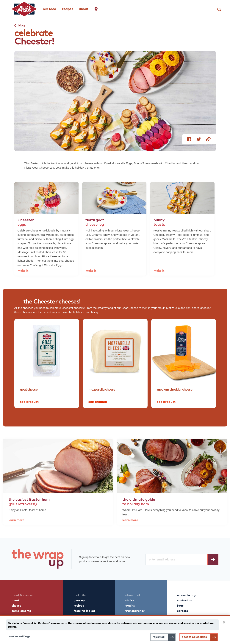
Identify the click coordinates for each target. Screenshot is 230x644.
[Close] (224, 622)
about (84, 9)
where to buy (186, 595)
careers (182, 611)
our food (50, 9)
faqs (180, 605)
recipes (68, 9)
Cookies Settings (19, 636)
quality (130, 605)
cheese (16, 605)
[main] (115, 629)
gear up (79, 600)
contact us (184, 600)
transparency (135, 611)
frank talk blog (84, 611)
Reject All (159, 637)
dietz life (80, 595)
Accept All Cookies (194, 637)
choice (130, 600)
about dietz (134, 595)
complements (21, 611)
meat (15, 600)
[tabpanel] (47, 363)
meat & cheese (22, 595)
